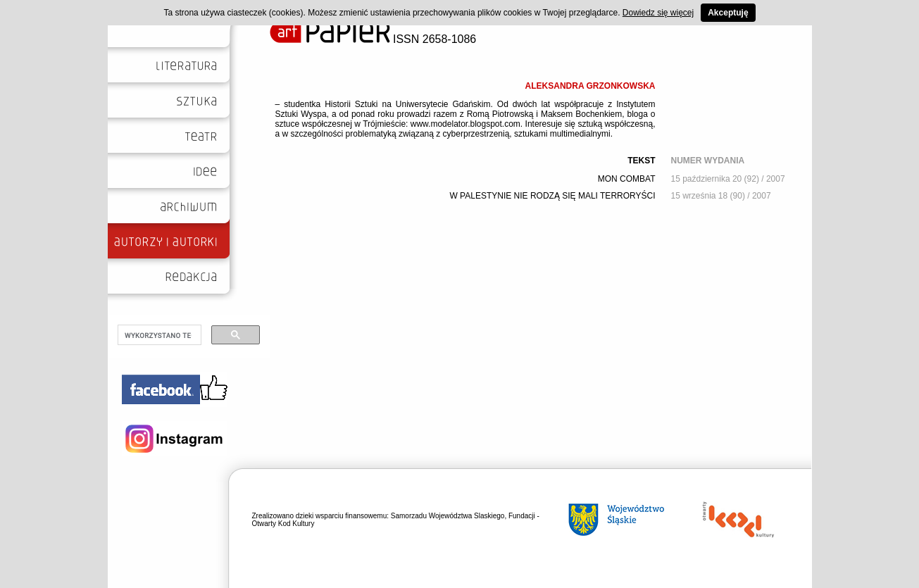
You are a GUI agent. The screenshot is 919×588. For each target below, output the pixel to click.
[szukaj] (158, 335)
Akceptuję (728, 13)
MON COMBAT (627, 179)
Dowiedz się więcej (658, 13)
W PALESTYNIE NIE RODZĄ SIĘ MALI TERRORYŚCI (552, 196)
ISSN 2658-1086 (373, 39)
